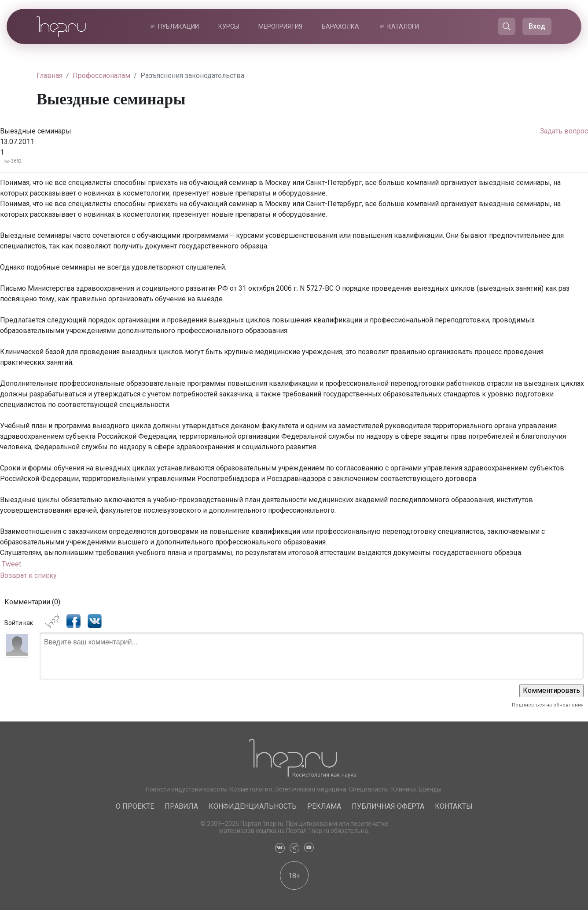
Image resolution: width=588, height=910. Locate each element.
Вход (537, 26)
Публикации (178, 26)
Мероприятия (280, 26)
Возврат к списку (28, 575)
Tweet (11, 564)
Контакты (454, 806)
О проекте (135, 806)
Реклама (324, 806)
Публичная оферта (388, 806)
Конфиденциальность (253, 806)
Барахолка (340, 26)
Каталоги (403, 26)
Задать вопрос (564, 131)
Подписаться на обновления (548, 705)
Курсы (229, 26)
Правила (181, 806)
